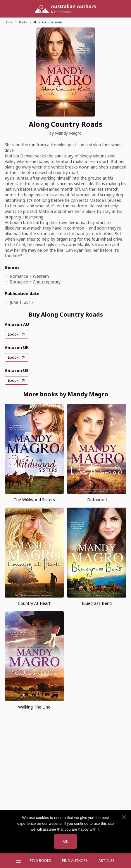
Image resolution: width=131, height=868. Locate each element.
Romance (19, 276)
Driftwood (97, 500)
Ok (65, 841)
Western (41, 276)
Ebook (13, 334)
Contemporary (47, 282)
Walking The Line (34, 707)
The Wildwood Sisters (34, 500)
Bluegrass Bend (97, 603)
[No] (124, 817)
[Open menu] (19, 861)
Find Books (40, 861)
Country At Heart (34, 603)
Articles (106, 861)
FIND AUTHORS (75, 861)
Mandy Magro (68, 133)
